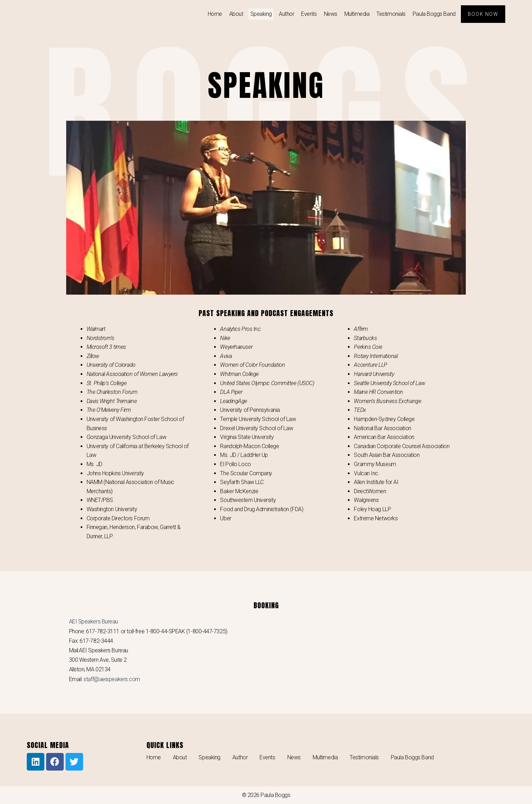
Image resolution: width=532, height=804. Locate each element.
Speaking (260, 14)
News (330, 14)
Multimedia (356, 14)
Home (214, 14)
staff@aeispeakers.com (112, 679)
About (236, 14)
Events (308, 14)
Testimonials (391, 14)
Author (286, 14)
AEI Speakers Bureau (93, 621)
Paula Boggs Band (433, 14)
